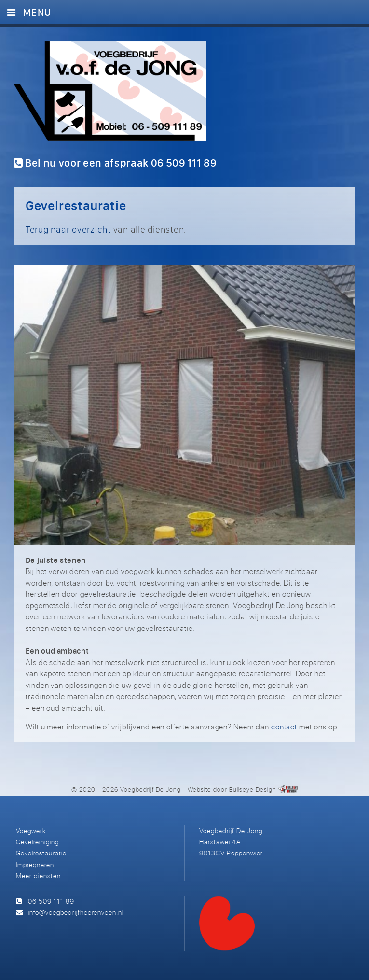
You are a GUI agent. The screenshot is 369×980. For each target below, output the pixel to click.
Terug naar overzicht (68, 229)
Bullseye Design (253, 789)
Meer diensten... (41, 875)
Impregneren (35, 864)
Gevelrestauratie (41, 853)
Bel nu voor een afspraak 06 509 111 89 (115, 163)
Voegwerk (31, 831)
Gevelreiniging (37, 842)
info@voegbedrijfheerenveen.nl (76, 912)
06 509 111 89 (51, 901)
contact (284, 727)
